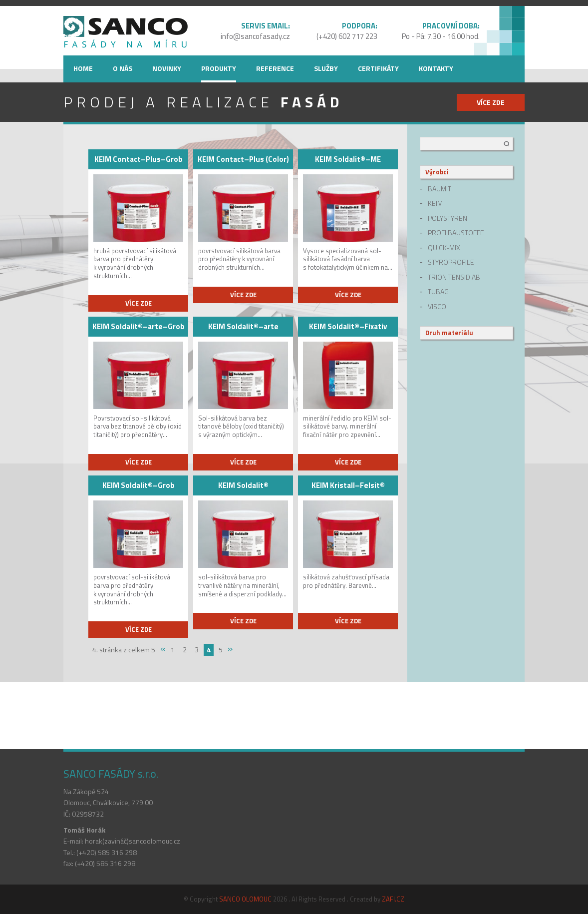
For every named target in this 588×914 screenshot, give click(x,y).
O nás (123, 68)
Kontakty (436, 68)
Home (83, 68)
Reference (275, 68)
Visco (437, 307)
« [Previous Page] (163, 649)
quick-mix (444, 248)
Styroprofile (451, 262)
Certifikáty (378, 68)
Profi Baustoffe (456, 233)
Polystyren (447, 218)
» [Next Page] (230, 649)
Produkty (219, 68)
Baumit (440, 189)
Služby (326, 68)
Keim (435, 203)
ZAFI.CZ (393, 899)
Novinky (167, 68)
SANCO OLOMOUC (245, 899)
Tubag (438, 292)
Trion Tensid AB (454, 277)
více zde (491, 102)
